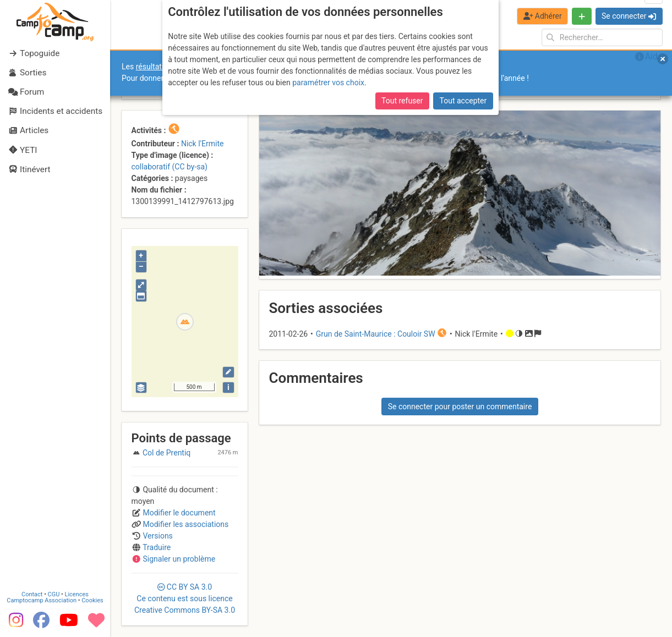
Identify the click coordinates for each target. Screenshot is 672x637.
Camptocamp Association (42, 600)
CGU (54, 594)
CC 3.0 (185, 598)
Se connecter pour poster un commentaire (460, 407)
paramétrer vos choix (328, 83)
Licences (77, 594)
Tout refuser (402, 101)
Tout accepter (463, 101)
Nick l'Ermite (203, 144)
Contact (32, 594)
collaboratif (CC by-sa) (170, 167)
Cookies (92, 600)
